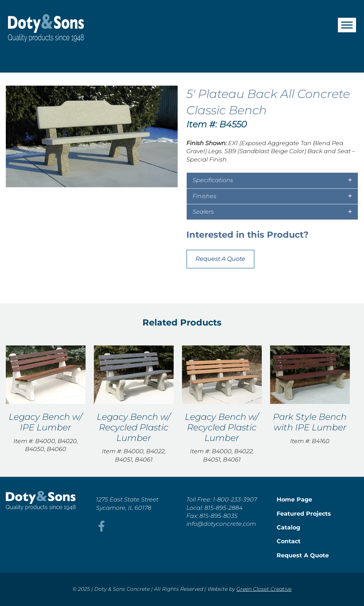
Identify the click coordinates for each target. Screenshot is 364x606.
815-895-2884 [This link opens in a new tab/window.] (224, 508)
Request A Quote (220, 259)
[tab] (272, 180)
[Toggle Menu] (347, 25)
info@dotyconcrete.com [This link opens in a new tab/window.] (221, 524)
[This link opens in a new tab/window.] (102, 530)
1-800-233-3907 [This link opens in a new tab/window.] (235, 499)
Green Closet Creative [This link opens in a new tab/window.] (264, 589)
